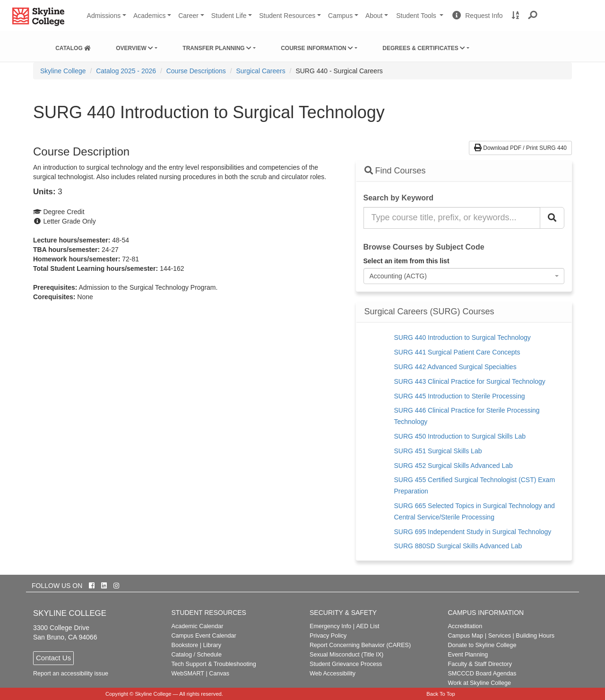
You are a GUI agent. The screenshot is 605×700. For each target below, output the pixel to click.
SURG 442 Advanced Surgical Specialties (455, 367)
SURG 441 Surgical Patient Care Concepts (457, 352)
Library (212, 645)
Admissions (104, 16)
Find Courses (395, 171)
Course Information (317, 48)
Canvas (219, 674)
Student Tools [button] (421, 19)
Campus (340, 16)
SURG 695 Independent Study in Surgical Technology (473, 532)
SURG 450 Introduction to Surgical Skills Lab (460, 436)
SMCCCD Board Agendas (482, 674)
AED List (367, 626)
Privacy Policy (328, 636)
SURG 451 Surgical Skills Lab (438, 451)
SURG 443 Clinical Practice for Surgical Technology (470, 381)
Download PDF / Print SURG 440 (520, 148)
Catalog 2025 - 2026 (126, 71)
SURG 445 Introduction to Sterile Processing (460, 396)
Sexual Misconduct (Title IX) (346, 655)
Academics (149, 16)
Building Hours (535, 636)
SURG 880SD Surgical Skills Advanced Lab (458, 546)
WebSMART (188, 674)
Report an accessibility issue (71, 674)
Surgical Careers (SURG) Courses (429, 312)
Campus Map (465, 636)
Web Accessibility (333, 674)
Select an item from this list (406, 261)
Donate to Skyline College (482, 645)
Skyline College (63, 71)
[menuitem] (73, 46)
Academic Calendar (198, 626)
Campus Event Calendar (204, 636)
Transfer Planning (217, 48)
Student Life (229, 16)
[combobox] (464, 276)
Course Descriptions (196, 71)
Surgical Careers (260, 71)
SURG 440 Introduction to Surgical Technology (462, 337)
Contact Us (53, 658)
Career (188, 16)
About (374, 16)
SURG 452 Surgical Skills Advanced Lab (454, 466)
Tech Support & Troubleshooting (214, 664)
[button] (533, 16)
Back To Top (441, 694)
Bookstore (185, 645)
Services (500, 636)
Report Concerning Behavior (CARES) (360, 645)
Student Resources (287, 16)
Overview (134, 48)
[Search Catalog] (552, 218)
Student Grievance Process (346, 664)
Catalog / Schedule (197, 655)
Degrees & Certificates (424, 48)
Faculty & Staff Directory (480, 664)
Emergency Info (330, 626)
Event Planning (468, 655)
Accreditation (465, 626)
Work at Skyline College (479, 683)
